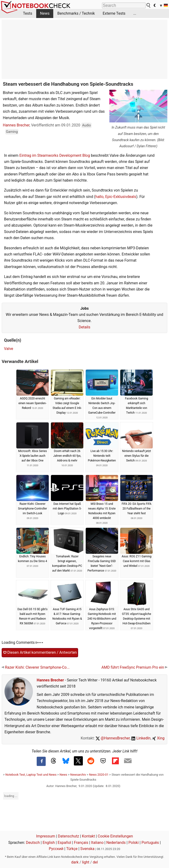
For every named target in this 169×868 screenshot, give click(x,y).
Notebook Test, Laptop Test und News (31, 775)
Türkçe (72, 849)
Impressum (46, 836)
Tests (28, 13)
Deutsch (33, 843)
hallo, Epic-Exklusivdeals (116, 197)
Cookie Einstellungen (115, 836)
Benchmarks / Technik (76, 13)
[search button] (149, 5)
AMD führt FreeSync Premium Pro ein (134, 667)
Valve (9, 349)
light (86, 862)
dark (75, 862)
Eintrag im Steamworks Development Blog (55, 155)
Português (150, 843)
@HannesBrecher (113, 738)
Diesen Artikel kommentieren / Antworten (40, 653)
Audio (87, 125)
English (49, 843)
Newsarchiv (78, 775)
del (95, 862)
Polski (134, 843)
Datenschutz (69, 836)
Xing (158, 738)
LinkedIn (141, 738)
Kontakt (88, 836)
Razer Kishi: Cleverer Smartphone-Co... (36, 667)
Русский (56, 849)
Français (81, 843)
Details (85, 327)
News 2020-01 (99, 775)
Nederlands (116, 843)
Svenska (87, 849)
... (135, 13)
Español (64, 843)
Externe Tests (114, 13)
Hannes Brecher (16, 125)
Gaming (12, 132)
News (45, 13)
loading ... (11, 796)
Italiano (97, 843)
